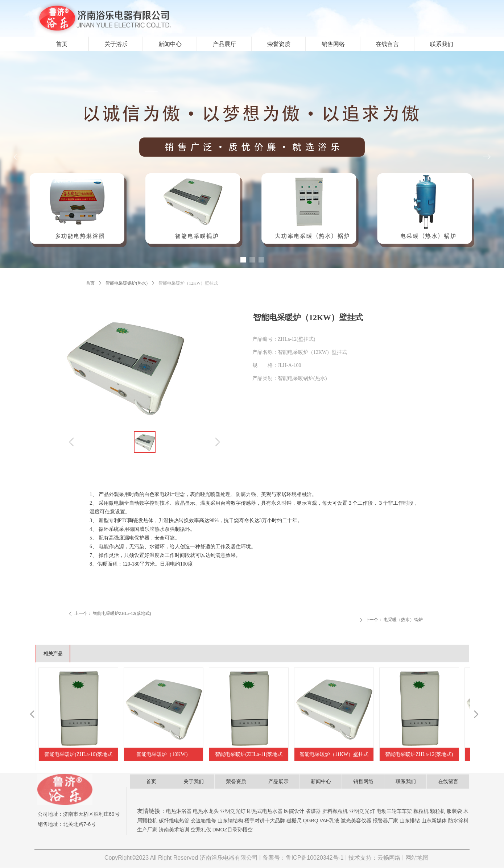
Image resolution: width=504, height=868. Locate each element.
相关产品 (53, 654)
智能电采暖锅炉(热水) (127, 283)
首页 (90, 283)
